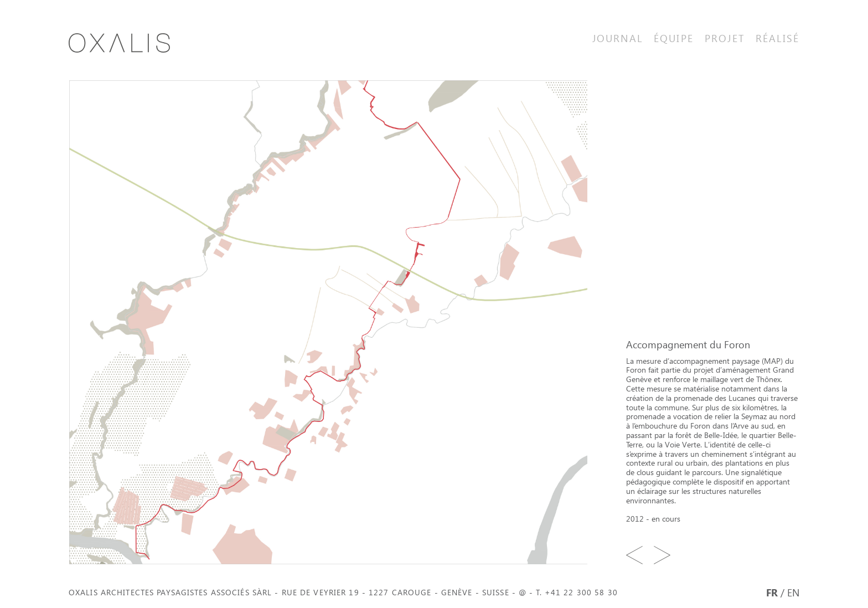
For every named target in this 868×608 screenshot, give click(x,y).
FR (772, 592)
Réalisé (777, 38)
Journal (618, 38)
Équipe (674, 38)
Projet (725, 38)
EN (793, 592)
